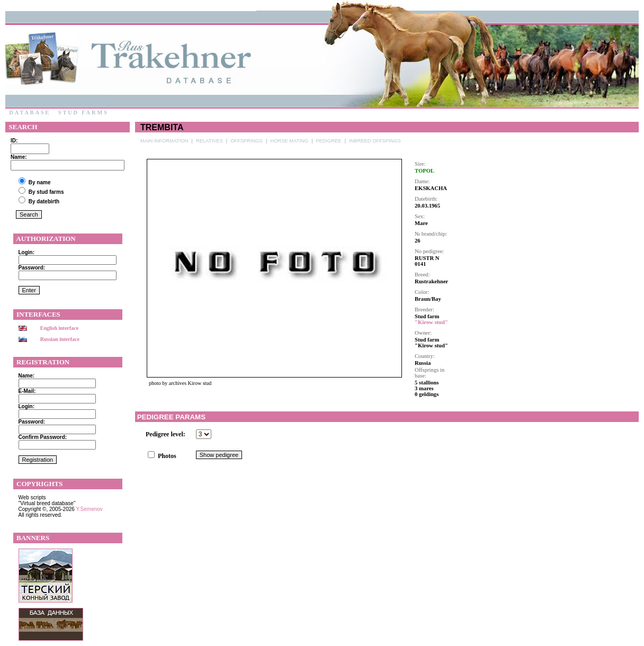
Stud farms (83, 113)
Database (30, 113)
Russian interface (60, 339)
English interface (60, 328)
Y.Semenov (89, 509)
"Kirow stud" (431, 322)
